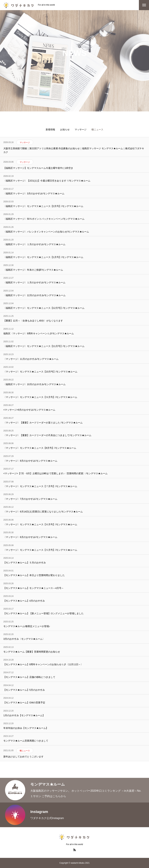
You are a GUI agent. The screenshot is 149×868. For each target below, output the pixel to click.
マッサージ (81, 129)
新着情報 (50, 129)
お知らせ (65, 129)
